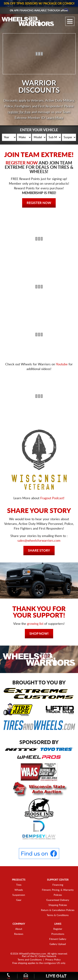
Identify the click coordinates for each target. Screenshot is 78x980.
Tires (19, 885)
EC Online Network (45, 956)
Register (58, 929)
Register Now (39, 203)
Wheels (19, 890)
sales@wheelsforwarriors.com (39, 541)
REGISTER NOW (22, 163)
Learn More (55, 118)
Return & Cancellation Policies (58, 910)
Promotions (58, 934)
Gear (19, 900)
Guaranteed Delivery (58, 900)
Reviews (19, 934)
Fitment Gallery (58, 939)
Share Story (39, 551)
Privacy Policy (53, 960)
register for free (19, 112)
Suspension (19, 895)
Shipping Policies (58, 905)
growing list (35, 624)
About (19, 929)
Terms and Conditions (30, 960)
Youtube (62, 364)
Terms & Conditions (58, 915)
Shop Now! (39, 634)
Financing (58, 885)
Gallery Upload (58, 944)
